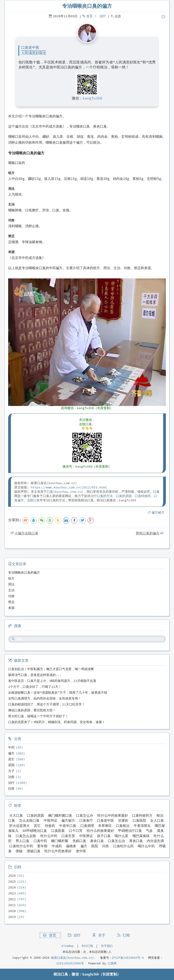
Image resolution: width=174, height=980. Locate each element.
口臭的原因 (124, 496)
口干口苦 (76, 831)
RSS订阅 (87, 946)
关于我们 (107, 946)
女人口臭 (157, 820)
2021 (12, 905)
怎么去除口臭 (29, 820)
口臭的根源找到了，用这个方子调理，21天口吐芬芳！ (47, 704)
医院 (95, 846)
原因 (11, 765)
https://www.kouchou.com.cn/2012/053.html (69, 487)
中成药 (57, 846)
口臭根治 (123, 826)
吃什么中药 (49, 836)
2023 (12, 893)
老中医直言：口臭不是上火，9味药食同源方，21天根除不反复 (52, 681)
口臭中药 (40, 841)
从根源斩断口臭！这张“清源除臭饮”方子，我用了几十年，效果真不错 (58, 693)
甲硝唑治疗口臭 (130, 831)
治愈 (11, 777)
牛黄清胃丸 (142, 826)
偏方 (11, 753)
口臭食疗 (86, 820)
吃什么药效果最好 (100, 831)
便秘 (19, 851)
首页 (89, 16)
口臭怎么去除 (26, 836)
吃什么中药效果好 (58, 851)
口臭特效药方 (142, 815)
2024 (12, 887)
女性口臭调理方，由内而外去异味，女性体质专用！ (45, 698)
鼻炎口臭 (97, 841)
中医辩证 (51, 820)
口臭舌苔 (68, 836)
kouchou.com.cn (68, 492)
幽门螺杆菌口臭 (60, 815)
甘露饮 (123, 820)
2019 (12, 917)
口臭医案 (58, 831)
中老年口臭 (68, 826)
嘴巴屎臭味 (141, 836)
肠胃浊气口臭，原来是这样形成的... (35, 675)
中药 (11, 747)
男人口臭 (22, 841)
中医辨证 (86, 836)
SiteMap (68, 946)
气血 (149, 831)
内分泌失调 (155, 841)
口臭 (50, 492)
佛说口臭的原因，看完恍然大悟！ (32, 710)
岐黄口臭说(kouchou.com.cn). (74, 958)
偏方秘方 (158, 512)
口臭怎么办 (85, 815)
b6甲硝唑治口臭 (35, 831)
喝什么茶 (121, 836)
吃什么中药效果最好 (113, 815)
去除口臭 (33, 500)
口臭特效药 (143, 496)
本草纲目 (105, 826)
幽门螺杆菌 (60, 841)
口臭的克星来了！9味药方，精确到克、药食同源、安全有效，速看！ (57, 722)
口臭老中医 (105, 820)
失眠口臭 (79, 841)
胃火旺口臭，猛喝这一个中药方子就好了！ (38, 716)
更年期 (42, 846)
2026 (12, 876)
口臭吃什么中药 (21, 846)
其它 (11, 759)
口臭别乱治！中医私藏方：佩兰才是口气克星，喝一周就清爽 (51, 669)
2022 (12, 899)
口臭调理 (87, 826)
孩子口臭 (104, 836)
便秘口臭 (34, 851)
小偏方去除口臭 (26, 533)
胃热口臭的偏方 (148, 533)
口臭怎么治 (116, 841)
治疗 (103, 16)
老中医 (81, 851)
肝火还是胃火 (19, 826)
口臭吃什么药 (123, 846)
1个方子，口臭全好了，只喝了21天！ (35, 687)
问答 (11, 789)
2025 (12, 881)
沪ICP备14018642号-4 (128, 958)
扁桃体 (71, 846)
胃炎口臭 (136, 841)
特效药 (50, 826)
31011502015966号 (70, 963)
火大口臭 (16, 815)
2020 (12, 911)
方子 (11, 771)
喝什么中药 (146, 846)
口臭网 (111, 963)
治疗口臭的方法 (101, 496)
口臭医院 (139, 820)
